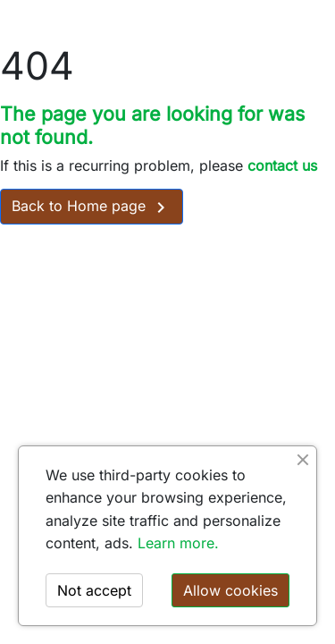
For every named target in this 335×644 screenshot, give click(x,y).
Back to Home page (92, 208)
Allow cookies (230, 590)
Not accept (94, 590)
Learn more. (178, 543)
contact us (282, 165)
